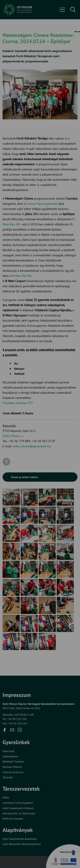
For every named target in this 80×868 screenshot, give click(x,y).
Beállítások (40, 454)
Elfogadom (40, 444)
